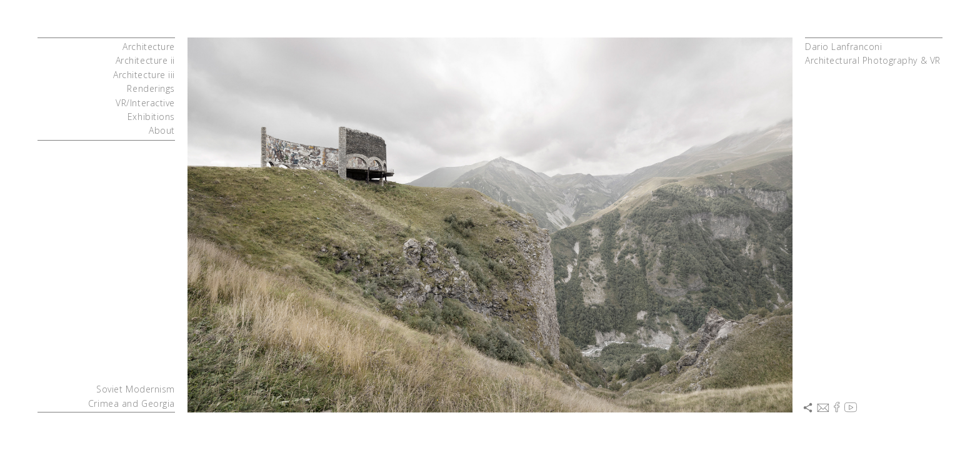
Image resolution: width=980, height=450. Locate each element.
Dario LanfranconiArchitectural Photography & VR (873, 53)
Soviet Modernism (136, 389)
